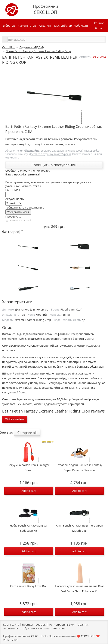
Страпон (45, 26)
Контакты (59, 628)
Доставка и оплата (37, 628)
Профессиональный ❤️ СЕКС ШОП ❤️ (74, 636)
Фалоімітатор (27, 26)
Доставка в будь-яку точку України (50, 154)
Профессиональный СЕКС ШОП (24, 636)
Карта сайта (11, 624)
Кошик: (99, 26)
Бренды (27, 624)
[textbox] (56, 40)
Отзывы (41, 624)
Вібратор (9, 26)
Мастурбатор (63, 26)
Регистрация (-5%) (61, 624)
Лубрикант (81, 26)
